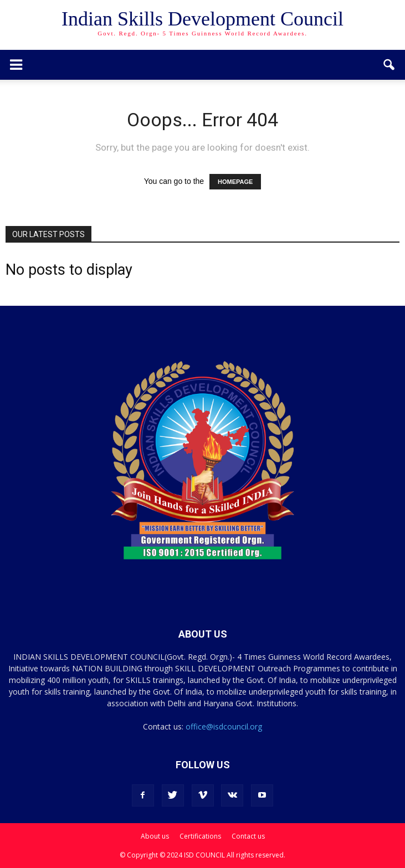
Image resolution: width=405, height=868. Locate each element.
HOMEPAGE (235, 182)
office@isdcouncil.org (224, 726)
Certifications (200, 836)
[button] (389, 65)
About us (155, 836)
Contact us (248, 836)
